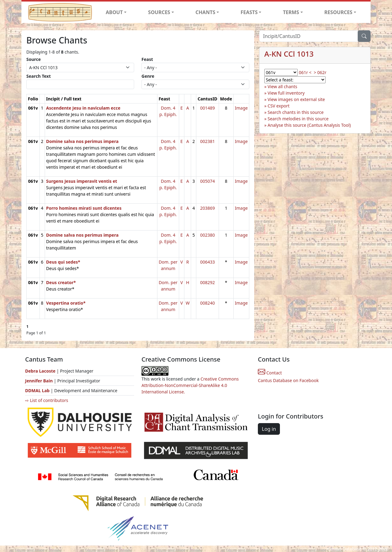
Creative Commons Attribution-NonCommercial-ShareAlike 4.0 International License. (190, 385)
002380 (207, 235)
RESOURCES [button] (338, 12)
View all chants (283, 86)
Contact (270, 373)
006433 (207, 262)
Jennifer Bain (40, 381)
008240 (207, 303)
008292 (207, 282)
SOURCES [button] (159, 12)
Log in (269, 429)
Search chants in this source (296, 112)
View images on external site (296, 99)
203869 (207, 208)
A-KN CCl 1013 (289, 54)
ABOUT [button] (114, 12)
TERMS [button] (291, 12)
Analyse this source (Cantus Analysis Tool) (309, 125)
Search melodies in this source (298, 119)
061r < (305, 72)
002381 (207, 141)
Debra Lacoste (40, 371)
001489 (207, 108)
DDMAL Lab (37, 391)
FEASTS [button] (249, 12)
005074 (207, 181)
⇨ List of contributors (47, 400)
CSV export (279, 106)
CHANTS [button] (205, 12)
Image (241, 108)
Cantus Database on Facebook (288, 380)
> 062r (320, 72)
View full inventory (286, 93)
